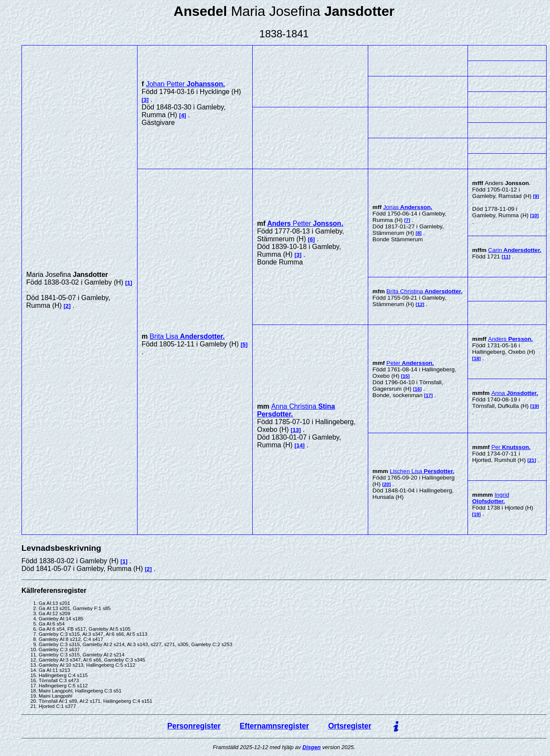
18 (477, 358)
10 (535, 216)
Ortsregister (350, 726)
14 (300, 445)
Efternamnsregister (274, 726)
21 (532, 460)
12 (420, 304)
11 (506, 257)
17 (429, 395)
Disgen (312, 747)
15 (405, 376)
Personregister (194, 726)
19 (535, 406)
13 (296, 430)
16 (417, 389)
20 (387, 484)
